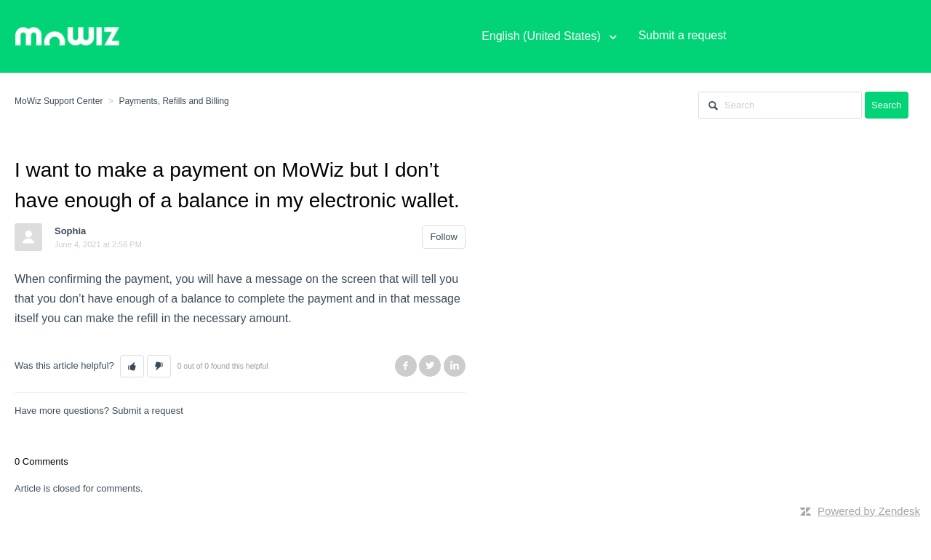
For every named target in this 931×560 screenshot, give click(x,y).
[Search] (780, 105)
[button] (132, 367)
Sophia (70, 231)
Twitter (430, 366)
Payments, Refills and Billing (173, 101)
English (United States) (543, 36)
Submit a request (148, 411)
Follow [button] (444, 237)
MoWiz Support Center (59, 101)
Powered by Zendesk (869, 511)
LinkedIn (455, 366)
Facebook (406, 366)
